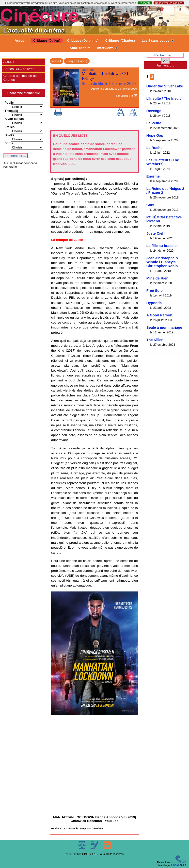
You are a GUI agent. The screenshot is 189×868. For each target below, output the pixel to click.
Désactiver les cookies (169, 3)
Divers (9, 135)
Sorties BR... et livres (19, 69)
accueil (56, 61)
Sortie (9, 143)
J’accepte (145, 3)
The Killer (155, 340)
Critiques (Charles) (120, 41)
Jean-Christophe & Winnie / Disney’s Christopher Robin (162, 262)
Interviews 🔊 (108, 48)
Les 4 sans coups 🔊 (158, 41)
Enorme (153, 176)
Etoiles (10, 127)
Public (9, 103)
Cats (150, 205)
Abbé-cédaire (80, 48)
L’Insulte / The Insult (164, 98)
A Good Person (159, 315)
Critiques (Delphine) (83, 41)
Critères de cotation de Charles (20, 78)
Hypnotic (154, 303)
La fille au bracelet (162, 246)
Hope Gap (155, 135)
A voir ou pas (14, 119)
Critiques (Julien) (47, 41)
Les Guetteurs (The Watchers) (163, 162)
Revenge (154, 111)
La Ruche (154, 148)
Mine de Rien (157, 278)
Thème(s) (11, 111)
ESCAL (175, 865)
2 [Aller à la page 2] (152, 76)
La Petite (154, 123)
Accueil (20, 41)
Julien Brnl (127, 96)
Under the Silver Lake (165, 86)
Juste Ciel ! (156, 233)
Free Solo (155, 291)
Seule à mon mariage (164, 328)
